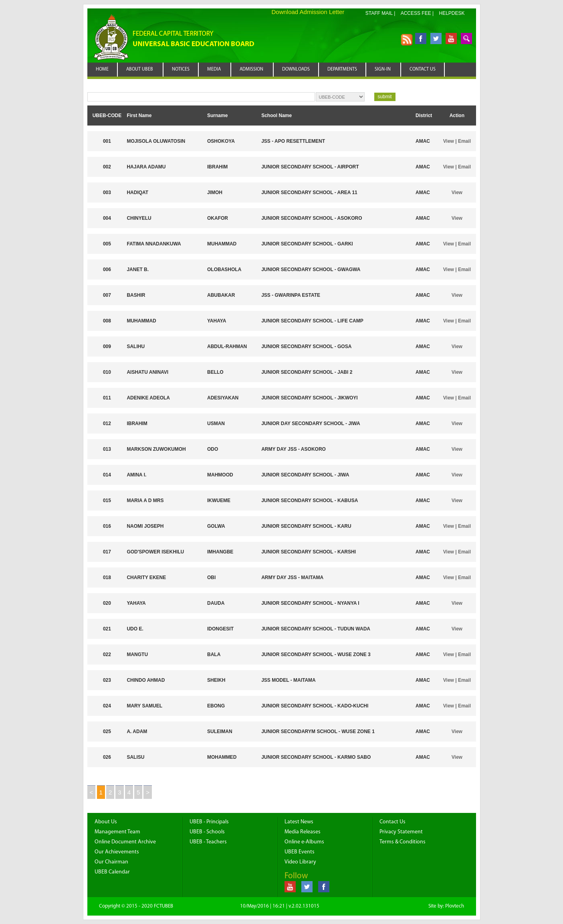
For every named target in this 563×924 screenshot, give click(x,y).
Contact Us (392, 822)
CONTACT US (423, 69)
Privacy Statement (401, 832)
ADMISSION (251, 69)
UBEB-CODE (107, 115)
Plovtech (455, 906)
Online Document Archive (125, 842)
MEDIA (214, 69)
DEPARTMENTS (342, 69)
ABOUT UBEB (140, 69)
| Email (462, 141)
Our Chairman (111, 862)
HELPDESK (452, 13)
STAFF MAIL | (380, 13)
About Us (106, 822)
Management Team (117, 832)
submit (384, 97)
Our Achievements (117, 852)
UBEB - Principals (209, 822)
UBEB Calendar (112, 872)
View (449, 141)
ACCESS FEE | (417, 13)
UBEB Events (300, 852)
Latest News (299, 822)
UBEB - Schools (207, 832)
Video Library (300, 862)
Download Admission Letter (308, 12)
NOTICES (181, 69)
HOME (102, 69)
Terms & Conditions (403, 842)
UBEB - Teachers (208, 842)
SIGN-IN (383, 69)
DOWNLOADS (296, 69)
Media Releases (303, 832)
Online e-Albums (304, 842)
